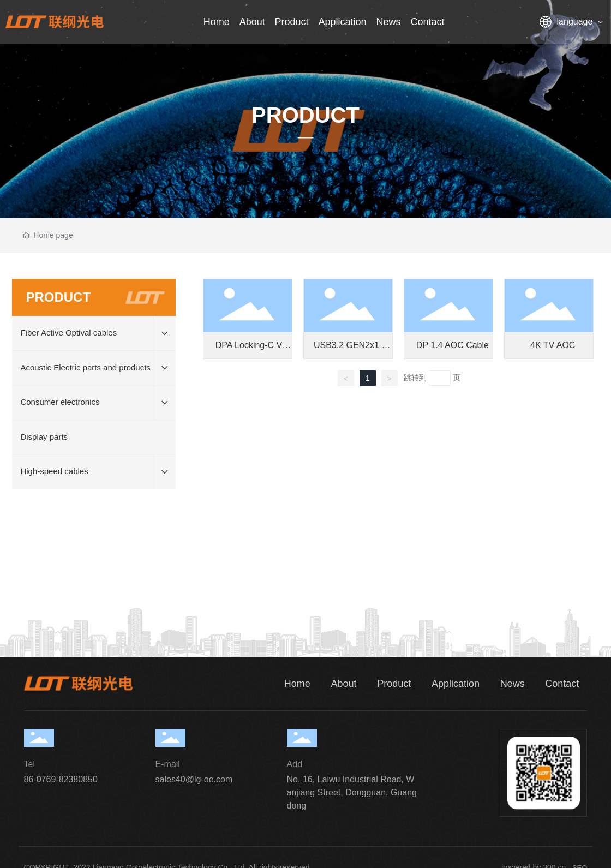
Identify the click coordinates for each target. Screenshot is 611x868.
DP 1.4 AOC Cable (453, 345)
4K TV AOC (553, 345)
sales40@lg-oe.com (194, 779)
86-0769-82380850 (61, 779)
